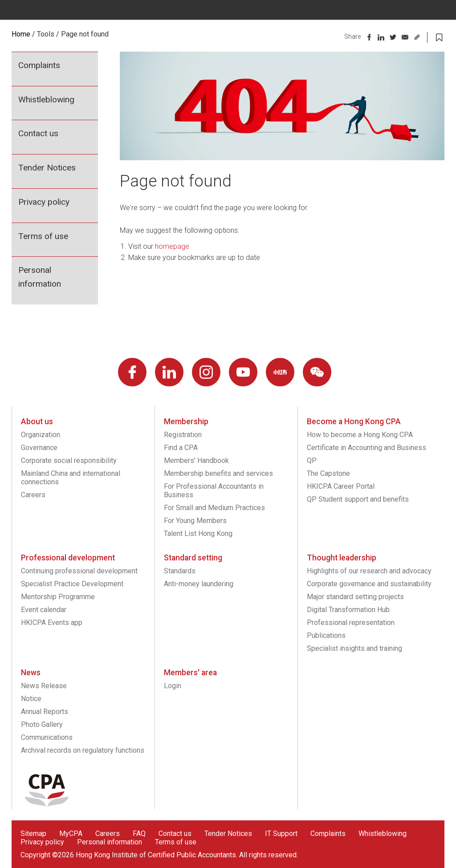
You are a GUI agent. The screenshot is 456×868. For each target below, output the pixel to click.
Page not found (85, 34)
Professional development (68, 558)
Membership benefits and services (218, 473)
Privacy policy (44, 202)
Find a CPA (181, 448)
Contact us (38, 133)
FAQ (139, 834)
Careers (33, 495)
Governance (39, 448)
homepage (172, 246)
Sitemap (33, 834)
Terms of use (43, 236)
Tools (46, 34)
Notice (31, 699)
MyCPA (71, 834)
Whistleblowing (46, 99)
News (31, 673)
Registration (183, 435)
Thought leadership (342, 558)
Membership (186, 422)
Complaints (39, 65)
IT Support (281, 834)
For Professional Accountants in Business (214, 491)
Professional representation (351, 623)
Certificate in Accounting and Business (366, 448)
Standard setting (193, 558)
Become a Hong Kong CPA (354, 422)
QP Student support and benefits (358, 499)
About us (37, 422)
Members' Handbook (196, 460)
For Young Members (195, 521)
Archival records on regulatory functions (83, 750)
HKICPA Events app (52, 623)
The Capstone (328, 473)
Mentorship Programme (58, 597)
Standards (180, 571)
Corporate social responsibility (69, 460)
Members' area (190, 673)
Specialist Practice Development (72, 584)
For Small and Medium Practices (214, 508)
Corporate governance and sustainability (369, 584)
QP (312, 460)
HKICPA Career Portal (341, 486)
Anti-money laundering (199, 584)
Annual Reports (45, 712)
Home (21, 34)
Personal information (40, 277)
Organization (41, 435)
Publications (326, 635)
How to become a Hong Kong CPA (360, 435)
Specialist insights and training (354, 648)
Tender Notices (47, 168)
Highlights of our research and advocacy (369, 571)
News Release (44, 686)
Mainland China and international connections (71, 478)
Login (173, 686)
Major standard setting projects (355, 597)
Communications (47, 737)
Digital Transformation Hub (348, 610)
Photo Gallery (42, 724)
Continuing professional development (79, 571)
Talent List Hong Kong (198, 533)
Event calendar (44, 610)
